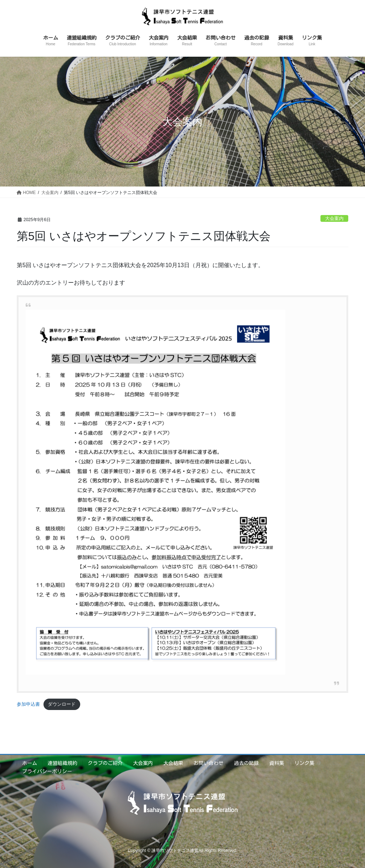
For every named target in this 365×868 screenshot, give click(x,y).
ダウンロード (62, 704)
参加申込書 (28, 704)
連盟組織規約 (62, 763)
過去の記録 (246, 763)
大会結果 (173, 763)
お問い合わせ (209, 763)
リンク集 (304, 763)
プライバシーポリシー (47, 771)
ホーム (30, 763)
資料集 (277, 763)
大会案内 (334, 218)
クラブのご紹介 (105, 763)
